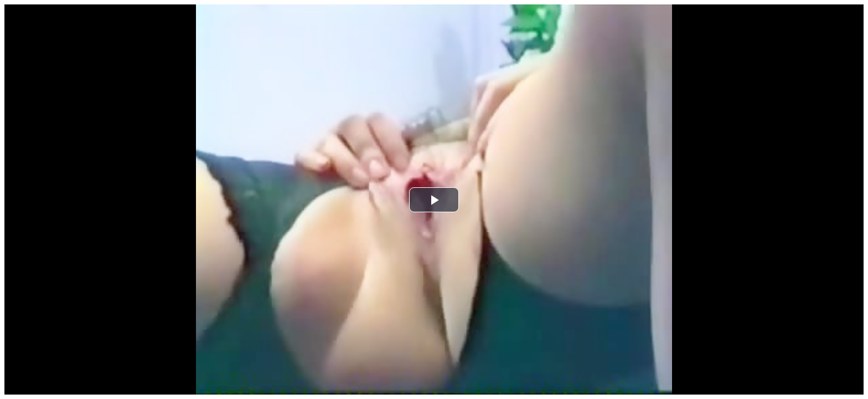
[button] (434, 200)
